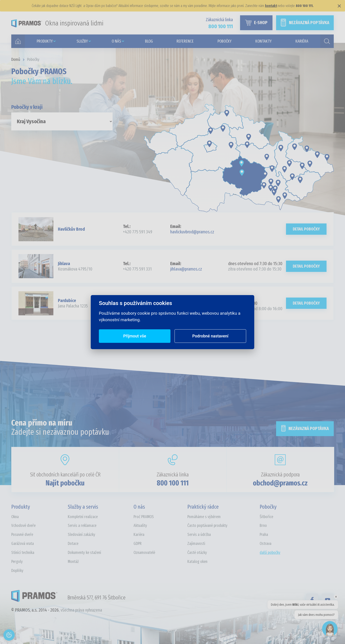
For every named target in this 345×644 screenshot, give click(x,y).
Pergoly (17, 562)
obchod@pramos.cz (280, 483)
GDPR (138, 544)
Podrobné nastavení (210, 336)
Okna (15, 517)
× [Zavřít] (339, 6)
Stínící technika (23, 553)
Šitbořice (266, 517)
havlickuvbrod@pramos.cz (192, 232)
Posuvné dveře (22, 535)
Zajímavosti (196, 544)
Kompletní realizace (83, 517)
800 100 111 (173, 483)
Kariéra (139, 535)
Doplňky (17, 571)
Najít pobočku (65, 483)
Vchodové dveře (23, 526)
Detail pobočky (306, 229)
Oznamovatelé (144, 553)
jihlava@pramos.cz (186, 269)
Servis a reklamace (82, 526)
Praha (264, 535)
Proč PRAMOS (144, 517)
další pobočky (270, 553)
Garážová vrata (23, 544)
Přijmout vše (135, 336)
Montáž (73, 562)
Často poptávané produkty (207, 526)
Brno (263, 526)
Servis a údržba (199, 535)
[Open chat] (330, 629)
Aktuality (140, 526)
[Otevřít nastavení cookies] (9, 635)
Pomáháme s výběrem (204, 517)
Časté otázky (197, 553)
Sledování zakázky (82, 535)
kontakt (271, 6)
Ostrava (266, 544)
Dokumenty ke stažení (84, 553)
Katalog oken (197, 562)
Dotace (73, 544)
